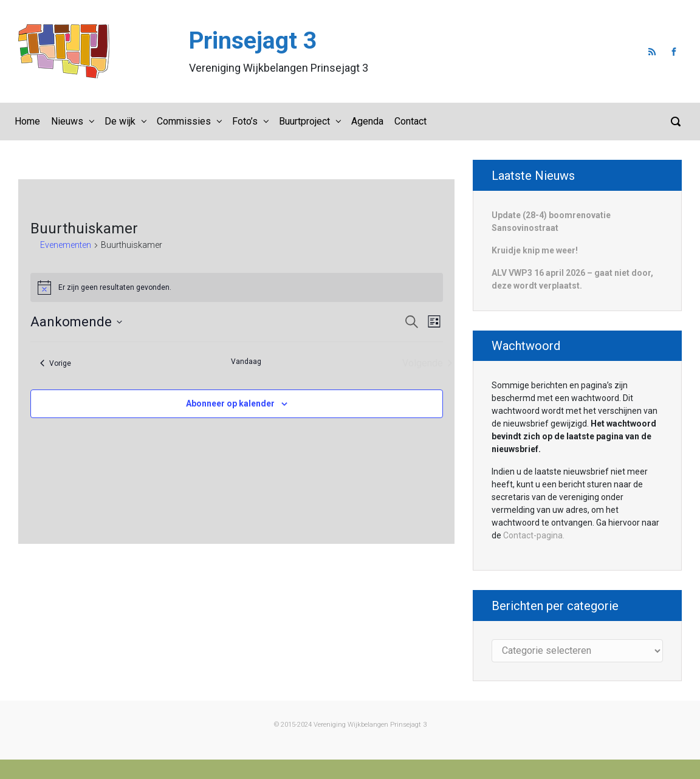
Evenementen (66, 245)
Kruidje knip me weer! (535, 250)
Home (27, 121)
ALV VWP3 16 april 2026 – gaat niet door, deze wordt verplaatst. (572, 279)
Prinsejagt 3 (253, 41)
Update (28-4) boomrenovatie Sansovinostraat (551, 221)
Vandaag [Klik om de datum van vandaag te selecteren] (246, 362)
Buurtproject (304, 121)
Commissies (184, 121)
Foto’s (245, 121)
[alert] (237, 287)
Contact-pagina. (534, 535)
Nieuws (67, 121)
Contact (410, 121)
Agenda (367, 121)
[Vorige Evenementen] (56, 363)
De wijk (120, 121)
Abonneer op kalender (230, 403)
